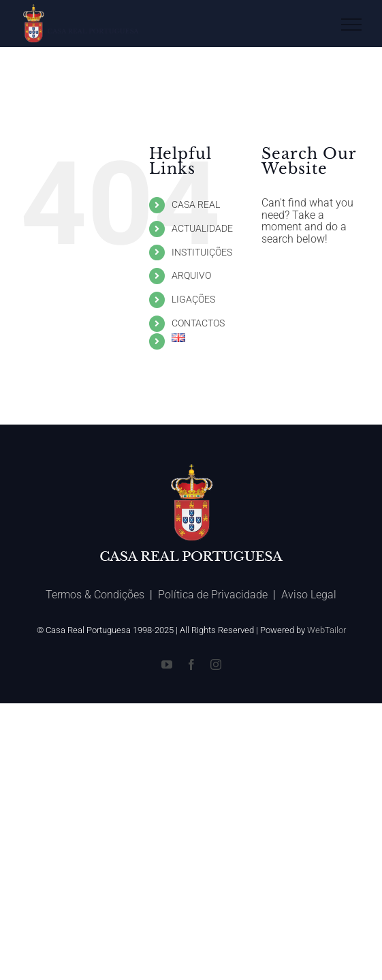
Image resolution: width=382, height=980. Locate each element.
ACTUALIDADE (202, 228)
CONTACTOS (198, 323)
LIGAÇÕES (193, 299)
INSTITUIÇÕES (202, 252)
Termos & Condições (95, 595)
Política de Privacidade (213, 595)
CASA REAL (196, 204)
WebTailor (327, 630)
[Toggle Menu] (351, 25)
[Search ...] (312, 275)
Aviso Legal (309, 595)
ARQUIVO (191, 275)
